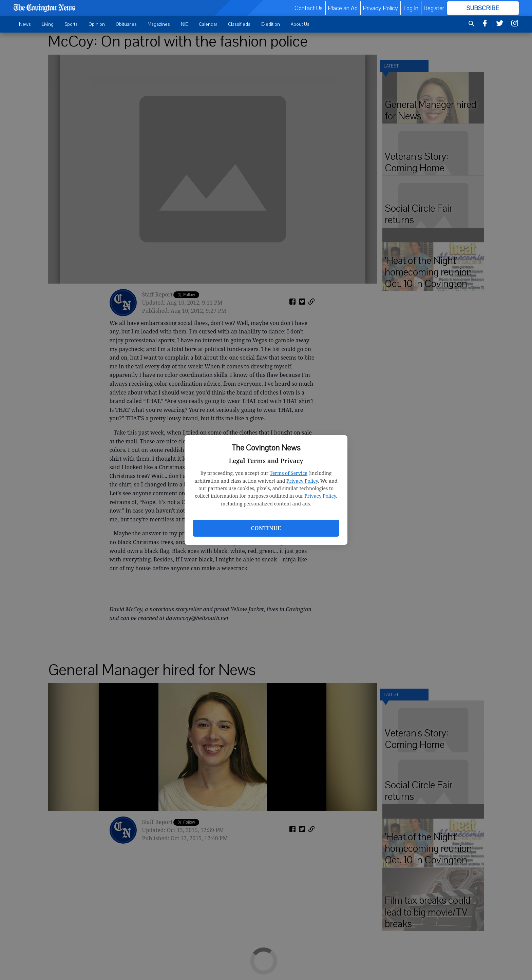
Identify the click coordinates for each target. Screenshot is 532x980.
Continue (266, 528)
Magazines (159, 24)
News (25, 24)
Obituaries (126, 24)
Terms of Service (289, 473)
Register (434, 8)
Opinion (97, 24)
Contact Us (309, 8)
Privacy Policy (302, 481)
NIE (184, 24)
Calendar (208, 24)
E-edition (271, 24)
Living (48, 24)
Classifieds (239, 24)
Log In (411, 8)
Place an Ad (343, 8)
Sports (71, 24)
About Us (300, 24)
